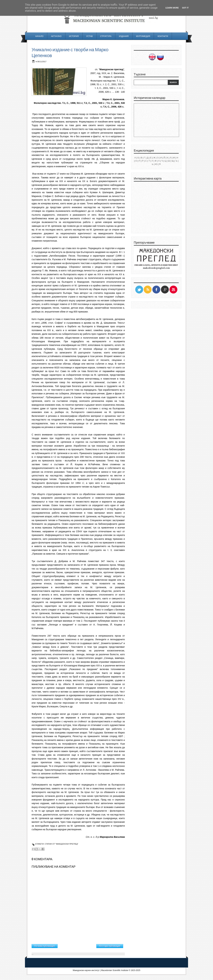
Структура (106, 36)
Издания (124, 36)
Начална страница (77, 945)
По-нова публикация (45, 946)
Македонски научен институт (86, 970)
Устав (89, 36)
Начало (39, 36)
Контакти (163, 36)
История (74, 36)
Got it (185, 8)
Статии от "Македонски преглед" (61, 844)
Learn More (172, 8)
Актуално (56, 36)
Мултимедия (143, 36)
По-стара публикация (110, 946)
